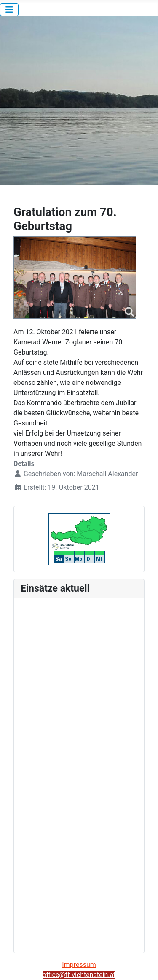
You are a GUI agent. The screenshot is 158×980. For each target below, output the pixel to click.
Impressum (79, 965)
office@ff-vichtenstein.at (79, 975)
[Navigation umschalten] (9, 10)
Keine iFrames (79, 774)
